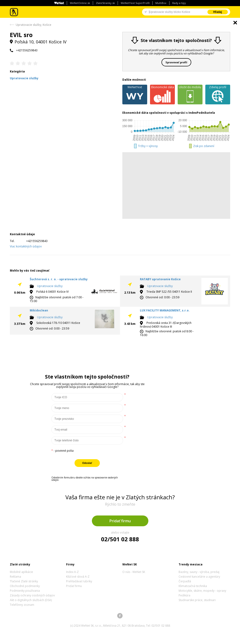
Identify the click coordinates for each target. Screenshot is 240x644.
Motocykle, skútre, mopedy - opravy (202, 591)
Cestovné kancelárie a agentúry (199, 577)
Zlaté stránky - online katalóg (14, 12)
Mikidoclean (39, 310)
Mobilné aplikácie (21, 572)
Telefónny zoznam (22, 605)
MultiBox (161, 3)
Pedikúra (184, 595)
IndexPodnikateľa (202, 113)
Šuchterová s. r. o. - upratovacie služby (59, 279)
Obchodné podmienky (25, 586)
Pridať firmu (120, 521)
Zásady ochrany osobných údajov (32, 595)
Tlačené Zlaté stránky (24, 581)
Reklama (15, 577)
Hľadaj (218, 12)
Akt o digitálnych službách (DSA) (31, 600)
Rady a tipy (179, 3)
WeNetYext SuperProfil (135, 3)
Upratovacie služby (50, 286)
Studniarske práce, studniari (197, 600)
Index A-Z (72, 572)
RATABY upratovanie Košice (160, 279)
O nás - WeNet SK (134, 572)
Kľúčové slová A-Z (78, 577)
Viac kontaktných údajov (26, 246)
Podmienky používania (25, 591)
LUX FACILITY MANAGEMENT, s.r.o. (165, 310)
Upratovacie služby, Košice (34, 25)
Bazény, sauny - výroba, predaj (199, 572)
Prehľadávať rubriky (79, 581)
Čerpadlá (185, 581)
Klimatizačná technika (193, 586)
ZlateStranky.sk (105, 3)
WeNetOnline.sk (80, 3)
